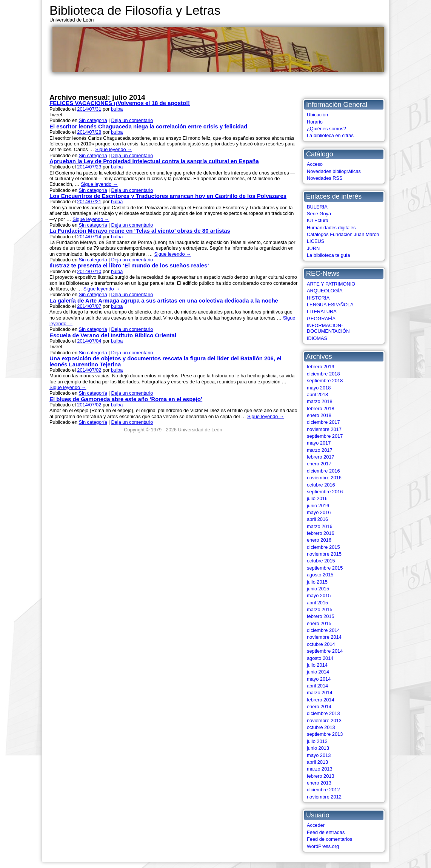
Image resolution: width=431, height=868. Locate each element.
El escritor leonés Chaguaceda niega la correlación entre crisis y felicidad (148, 126)
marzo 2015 (320, 609)
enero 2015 (319, 623)
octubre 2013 (321, 727)
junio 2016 (318, 506)
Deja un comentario (132, 120)
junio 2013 (318, 748)
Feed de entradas (326, 832)
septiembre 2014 (325, 651)
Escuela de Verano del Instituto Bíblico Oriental (113, 335)
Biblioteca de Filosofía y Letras (135, 10)
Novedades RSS (325, 178)
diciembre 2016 (323, 471)
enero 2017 (319, 464)
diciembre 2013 (323, 713)
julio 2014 (317, 665)
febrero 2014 (321, 700)
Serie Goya (319, 214)
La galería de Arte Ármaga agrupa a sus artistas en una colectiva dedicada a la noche (164, 300)
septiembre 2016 (325, 492)
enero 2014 (319, 707)
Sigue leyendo (114, 149)
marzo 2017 (320, 450)
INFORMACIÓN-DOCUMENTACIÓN (328, 328)
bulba (117, 109)
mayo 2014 (319, 679)
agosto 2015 (320, 575)
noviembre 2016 (324, 478)
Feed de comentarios (329, 839)
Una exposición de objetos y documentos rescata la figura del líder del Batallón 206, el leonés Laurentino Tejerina (165, 361)
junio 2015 (318, 589)
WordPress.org (323, 846)
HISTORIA (318, 298)
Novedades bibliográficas (334, 171)
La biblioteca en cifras (330, 135)
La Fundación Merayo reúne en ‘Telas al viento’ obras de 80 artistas (140, 231)
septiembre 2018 (325, 381)
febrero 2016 (321, 533)
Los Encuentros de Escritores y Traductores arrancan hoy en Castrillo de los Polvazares (168, 196)
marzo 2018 (320, 401)
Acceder (316, 825)
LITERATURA (322, 311)
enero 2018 (319, 415)
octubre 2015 (321, 561)
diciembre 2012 (323, 790)
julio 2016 (317, 498)
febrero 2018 (321, 409)
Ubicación (317, 115)
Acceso (315, 164)
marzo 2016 (320, 526)
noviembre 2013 (324, 721)
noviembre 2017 (324, 429)
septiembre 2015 (325, 568)
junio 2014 (318, 672)
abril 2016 (317, 519)
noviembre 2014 (324, 637)
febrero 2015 (321, 616)
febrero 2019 (321, 367)
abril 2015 (317, 603)
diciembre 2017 (323, 422)
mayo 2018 (319, 388)
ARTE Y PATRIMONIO (331, 284)
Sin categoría (93, 120)
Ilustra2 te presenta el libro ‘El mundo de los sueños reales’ (129, 265)
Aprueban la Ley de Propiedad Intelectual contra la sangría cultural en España (154, 161)
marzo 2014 (320, 693)
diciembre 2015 (323, 547)
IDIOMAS (317, 338)
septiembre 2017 (325, 436)
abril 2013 (317, 762)
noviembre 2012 (324, 797)
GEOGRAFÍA (321, 319)
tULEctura (318, 220)
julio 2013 (317, 741)
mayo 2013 (319, 755)
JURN (313, 248)
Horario (315, 122)
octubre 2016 (321, 485)
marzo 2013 (320, 769)
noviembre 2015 (324, 554)
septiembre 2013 (325, 734)
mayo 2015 (319, 595)
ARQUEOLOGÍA (325, 291)
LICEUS (316, 241)
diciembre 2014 (323, 630)
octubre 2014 (321, 644)
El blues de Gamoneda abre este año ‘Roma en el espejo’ (126, 399)
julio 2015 (317, 582)
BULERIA (317, 207)
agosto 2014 (320, 658)
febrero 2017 (321, 457)
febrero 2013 (321, 776)
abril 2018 (317, 395)
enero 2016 (319, 540)
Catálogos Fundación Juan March (343, 234)
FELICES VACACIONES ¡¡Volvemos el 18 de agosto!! (120, 103)
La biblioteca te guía (329, 255)
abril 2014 (317, 686)
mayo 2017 (319, 443)
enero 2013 (319, 783)
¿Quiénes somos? (326, 129)
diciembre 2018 (323, 374)
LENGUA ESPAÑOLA (330, 305)
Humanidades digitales (331, 228)
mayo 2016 (319, 512)
